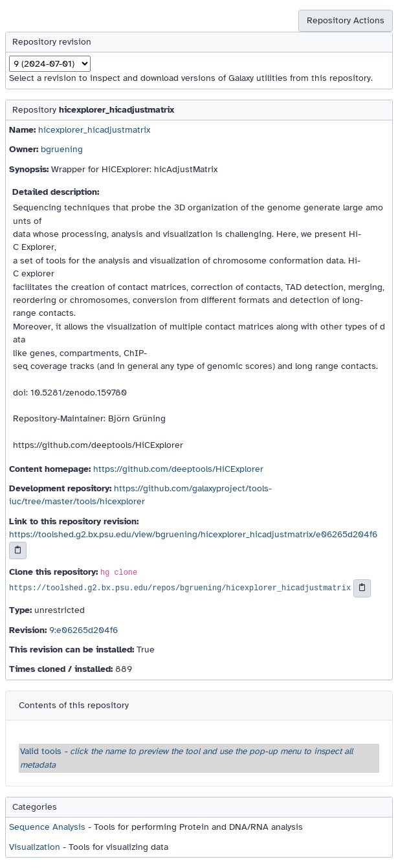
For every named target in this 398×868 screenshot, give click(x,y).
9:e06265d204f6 (83, 630)
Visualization (35, 847)
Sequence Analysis (47, 827)
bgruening (62, 149)
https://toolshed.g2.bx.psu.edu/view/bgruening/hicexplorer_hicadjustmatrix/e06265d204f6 (193, 534)
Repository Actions (346, 20)
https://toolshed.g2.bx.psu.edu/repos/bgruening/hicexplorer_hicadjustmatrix (180, 589)
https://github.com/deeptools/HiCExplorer (178, 469)
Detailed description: (56, 192)
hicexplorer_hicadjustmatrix (94, 130)
